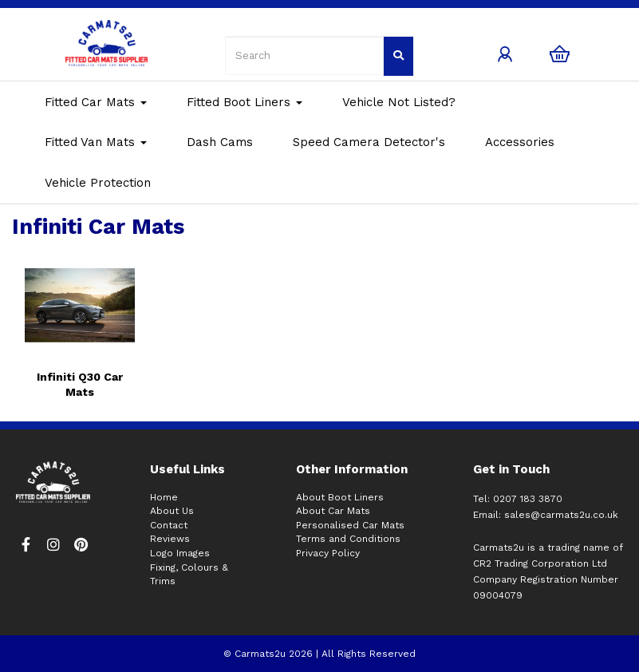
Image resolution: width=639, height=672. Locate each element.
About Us (172, 511)
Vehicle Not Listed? (399, 102)
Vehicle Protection (98, 183)
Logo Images (180, 553)
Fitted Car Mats (96, 102)
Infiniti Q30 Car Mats (80, 384)
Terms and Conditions (348, 539)
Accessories (520, 142)
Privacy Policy (328, 553)
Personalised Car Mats (350, 525)
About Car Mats (333, 511)
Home (164, 497)
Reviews (170, 539)
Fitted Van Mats (96, 142)
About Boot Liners (340, 497)
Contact (169, 525)
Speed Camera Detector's (369, 142)
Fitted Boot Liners (245, 102)
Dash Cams (220, 142)
